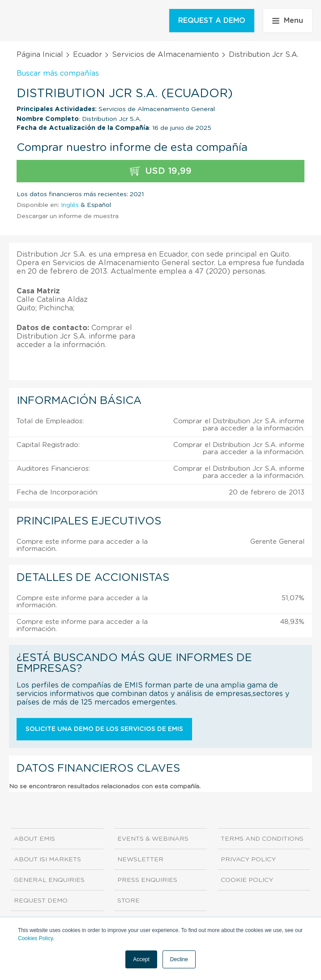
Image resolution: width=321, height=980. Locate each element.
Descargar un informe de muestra (68, 216)
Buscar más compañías (58, 73)
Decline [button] (179, 959)
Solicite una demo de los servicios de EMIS (104, 729)
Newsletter (140, 860)
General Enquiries (49, 880)
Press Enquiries (147, 880)
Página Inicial (40, 55)
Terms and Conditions (262, 839)
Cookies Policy (35, 938)
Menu (288, 21)
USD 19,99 (161, 171)
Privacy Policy (248, 860)
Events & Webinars (153, 839)
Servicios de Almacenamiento (165, 55)
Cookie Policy (247, 880)
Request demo (41, 901)
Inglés (70, 205)
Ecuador (88, 55)
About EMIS (34, 839)
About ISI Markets (47, 860)
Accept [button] (141, 959)
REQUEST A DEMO (212, 21)
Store (128, 901)
